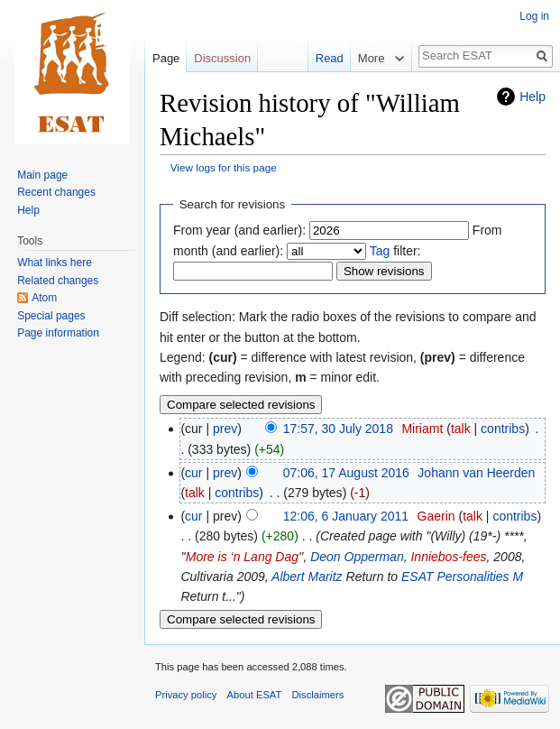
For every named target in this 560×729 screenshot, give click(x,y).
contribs (503, 429)
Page (166, 58)
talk (461, 429)
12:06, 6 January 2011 (346, 516)
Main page (42, 175)
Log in (534, 16)
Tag (380, 251)
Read (317, 58)
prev (225, 429)
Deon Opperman (357, 557)
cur (193, 473)
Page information (58, 333)
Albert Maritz (307, 577)
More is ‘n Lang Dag (242, 557)
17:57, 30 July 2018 (338, 429)
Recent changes (56, 192)
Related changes (58, 281)
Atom (44, 298)
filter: (395, 251)
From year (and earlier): (239, 230)
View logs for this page (224, 167)
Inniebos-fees (448, 557)
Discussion (222, 58)
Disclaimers (318, 695)
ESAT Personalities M (462, 577)
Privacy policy (186, 695)
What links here (55, 263)
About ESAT (255, 695)
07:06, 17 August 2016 (346, 473)
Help (532, 97)
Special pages (51, 316)
